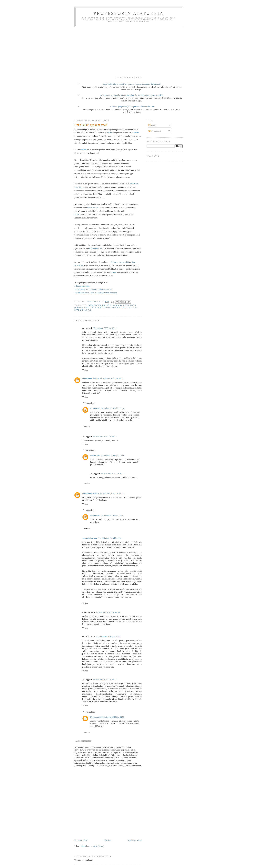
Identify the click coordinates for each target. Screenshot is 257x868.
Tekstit (153, 125)
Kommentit (155, 131)
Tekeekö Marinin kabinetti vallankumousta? (93, 289)
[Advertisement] (128, 51)
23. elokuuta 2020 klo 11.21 (112, 379)
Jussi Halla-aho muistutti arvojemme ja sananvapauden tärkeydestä (132, 84)
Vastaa (85, 370)
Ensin (109, 133)
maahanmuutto (121, 305)
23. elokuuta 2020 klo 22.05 (112, 717)
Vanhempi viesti (135, 840)
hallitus (107, 305)
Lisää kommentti (83, 741)
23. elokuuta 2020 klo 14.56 (108, 612)
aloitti (77, 214)
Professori (95, 408)
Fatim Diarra (94, 305)
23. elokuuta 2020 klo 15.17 (113, 473)
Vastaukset (90, 403)
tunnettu (135, 133)
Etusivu (108, 840)
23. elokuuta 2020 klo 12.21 (110, 538)
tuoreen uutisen (96, 248)
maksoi (83, 150)
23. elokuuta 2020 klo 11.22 (105, 436)
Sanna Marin (118, 308)
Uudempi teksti (81, 840)
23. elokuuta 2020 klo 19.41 (105, 679)
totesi (114, 272)
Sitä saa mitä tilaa (82, 286)
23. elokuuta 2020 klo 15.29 (108, 637)
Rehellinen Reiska (90, 379)
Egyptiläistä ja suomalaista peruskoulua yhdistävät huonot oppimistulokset (132, 95)
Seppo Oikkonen (90, 538)
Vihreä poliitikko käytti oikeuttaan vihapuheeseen (96, 293)
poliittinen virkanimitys (97, 308)
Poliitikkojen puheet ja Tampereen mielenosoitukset (132, 106)
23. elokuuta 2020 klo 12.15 (112, 493)
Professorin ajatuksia (129, 13)
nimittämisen (93, 208)
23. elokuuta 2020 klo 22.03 (112, 515)
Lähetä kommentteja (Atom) (92, 846)
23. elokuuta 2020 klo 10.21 (105, 328)
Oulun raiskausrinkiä (120, 262)
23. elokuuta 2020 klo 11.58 (112, 408)
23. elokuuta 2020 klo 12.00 (112, 456)
